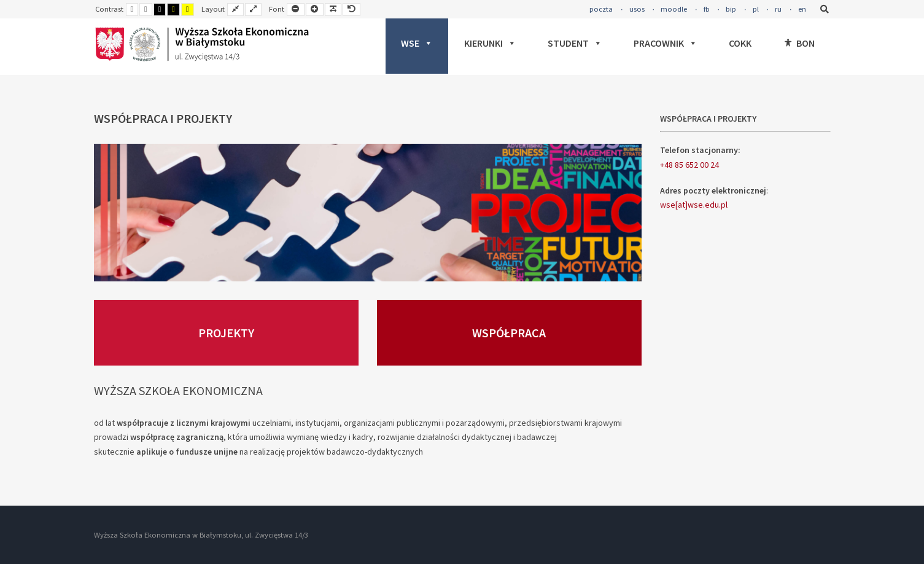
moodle (674, 9)
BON (806, 43)
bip (731, 9)
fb (707, 9)
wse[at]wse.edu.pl (694, 205)
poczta (601, 9)
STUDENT (575, 43)
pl (756, 9)
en (802, 9)
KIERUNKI (490, 43)
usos (637, 9)
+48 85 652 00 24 (689, 165)
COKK (740, 43)
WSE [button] (417, 43)
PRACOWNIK (666, 43)
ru (778, 9)
